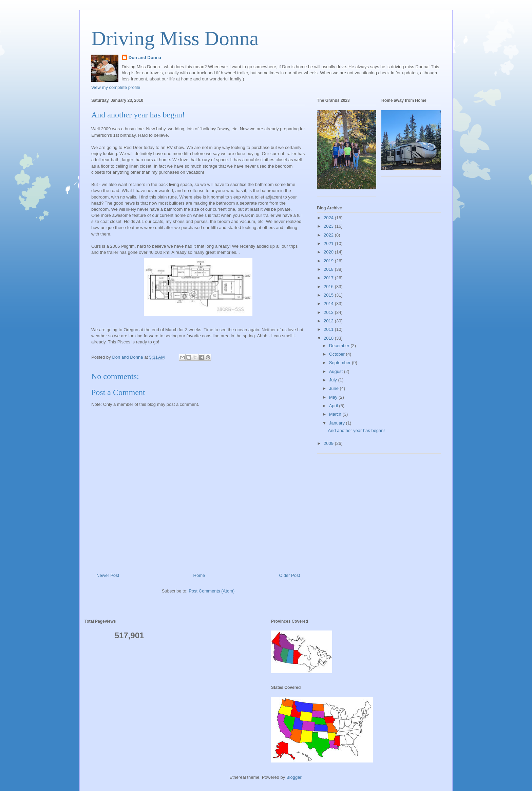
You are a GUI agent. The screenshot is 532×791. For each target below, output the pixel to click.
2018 (329, 269)
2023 (329, 226)
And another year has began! (356, 430)
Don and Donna (145, 58)
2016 (329, 287)
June (335, 388)
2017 (329, 278)
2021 (329, 243)
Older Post (290, 575)
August (337, 371)
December (340, 346)
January (338, 423)
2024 (329, 218)
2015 (329, 295)
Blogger (294, 777)
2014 (329, 304)
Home (199, 575)
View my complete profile (116, 87)
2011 (329, 329)
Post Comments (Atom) (212, 591)
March (336, 414)
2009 (329, 443)
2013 (329, 312)
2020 (329, 252)
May (334, 397)
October (338, 354)
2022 (329, 235)
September (340, 363)
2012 (329, 321)
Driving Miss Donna (175, 38)
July (334, 380)
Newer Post (108, 575)
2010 (329, 338)
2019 (329, 261)
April (334, 406)
